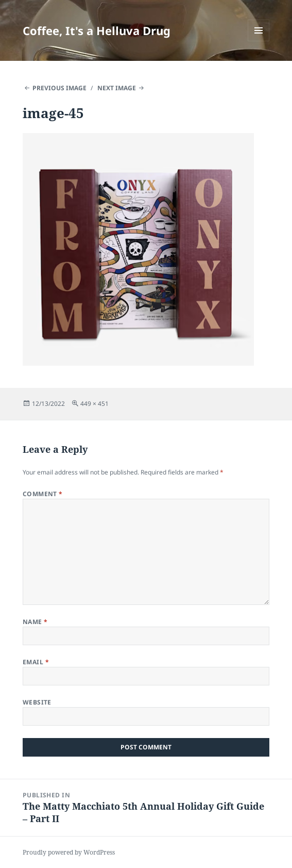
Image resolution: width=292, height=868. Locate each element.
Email (36, 662)
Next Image (117, 88)
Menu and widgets (259, 41)
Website (37, 702)
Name (35, 622)
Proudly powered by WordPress (69, 852)
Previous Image (59, 88)
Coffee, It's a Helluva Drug (97, 30)
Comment (43, 494)
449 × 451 (95, 404)
